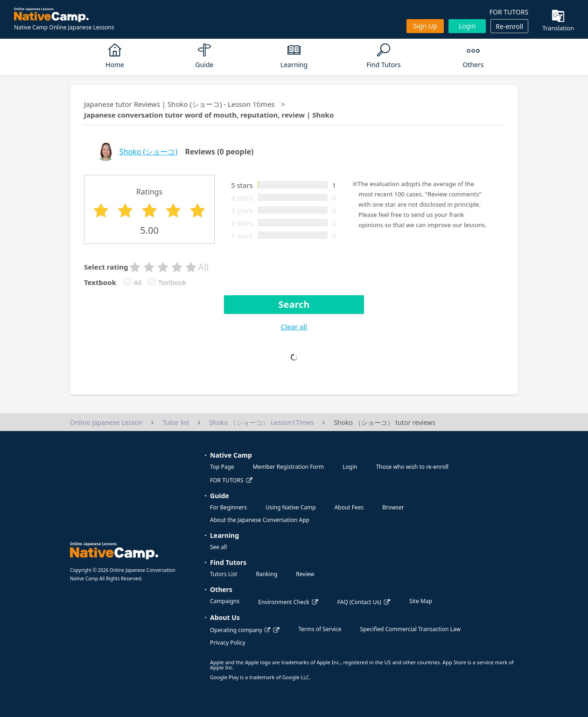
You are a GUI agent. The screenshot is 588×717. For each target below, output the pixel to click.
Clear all (294, 327)
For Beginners (228, 507)
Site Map (421, 601)
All (138, 283)
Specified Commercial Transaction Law (410, 629)
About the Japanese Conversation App (260, 520)
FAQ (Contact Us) (359, 602)
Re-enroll (509, 26)
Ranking (266, 574)
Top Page (222, 467)
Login (467, 26)
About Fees (349, 507)
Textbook (172, 283)
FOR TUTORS (509, 12)
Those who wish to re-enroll (412, 467)
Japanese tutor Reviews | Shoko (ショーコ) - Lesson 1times (179, 104)
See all (218, 547)
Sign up (425, 26)
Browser (393, 507)
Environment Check (283, 602)
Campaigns (225, 601)
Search (294, 304)
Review (305, 574)
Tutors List (224, 574)
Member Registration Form (288, 467)
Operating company (240, 630)
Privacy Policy (228, 643)
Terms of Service (320, 629)
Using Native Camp (291, 507)
